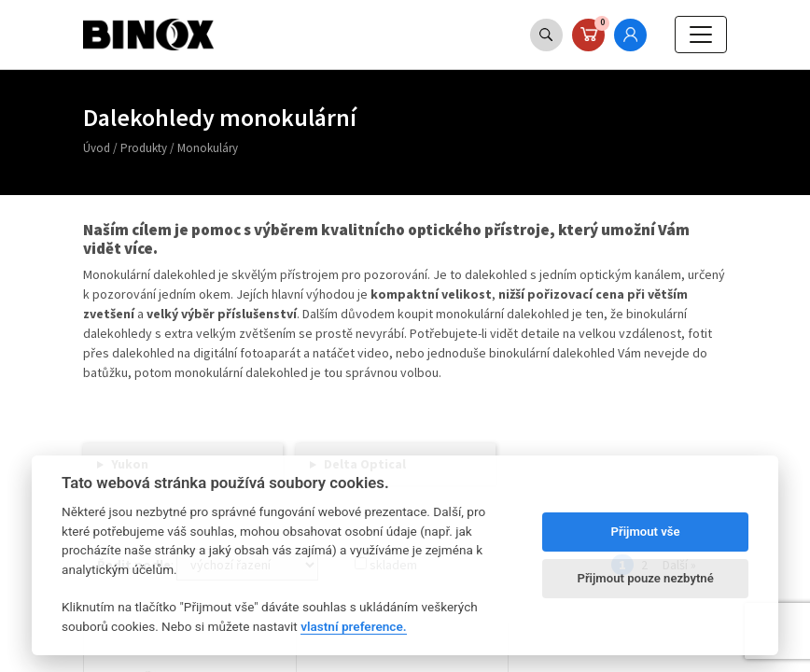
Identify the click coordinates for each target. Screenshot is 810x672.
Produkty (144, 148)
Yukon (130, 464)
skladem (386, 565)
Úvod (97, 148)
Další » (679, 565)
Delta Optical (365, 464)
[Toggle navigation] (701, 35)
